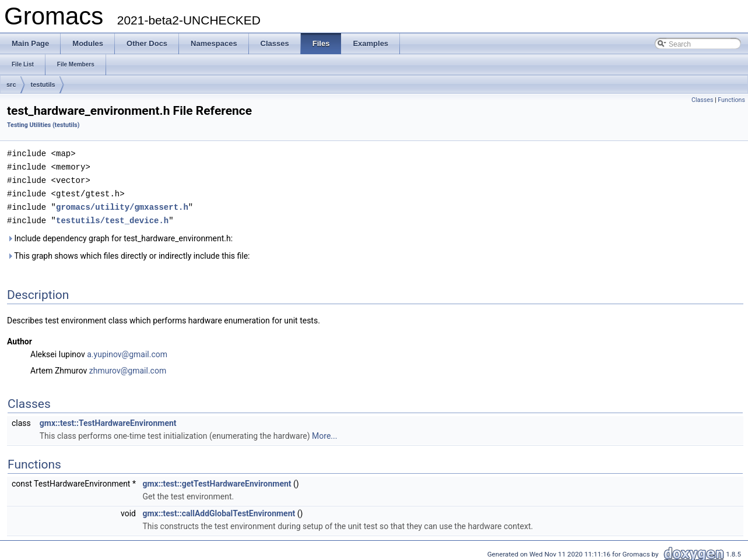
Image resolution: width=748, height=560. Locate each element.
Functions (731, 100)
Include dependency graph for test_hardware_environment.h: (120, 235)
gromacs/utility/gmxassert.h (122, 204)
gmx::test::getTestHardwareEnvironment (217, 480)
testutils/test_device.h (112, 217)
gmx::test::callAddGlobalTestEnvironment (219, 510)
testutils (43, 84)
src (11, 84)
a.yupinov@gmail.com (127, 351)
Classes (702, 100)
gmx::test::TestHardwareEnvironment (108, 420)
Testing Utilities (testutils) (43, 125)
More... (324, 432)
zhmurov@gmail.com (128, 367)
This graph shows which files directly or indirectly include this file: (129, 252)
